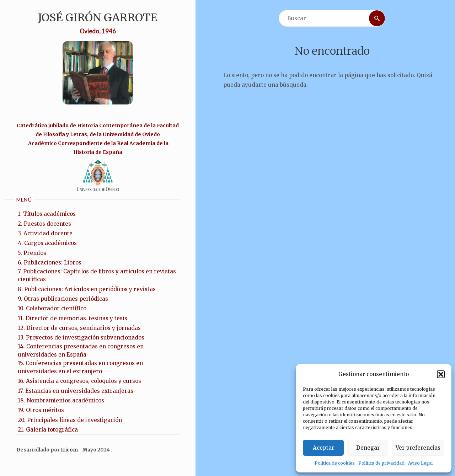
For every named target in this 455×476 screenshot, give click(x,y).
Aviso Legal (420, 463)
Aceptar (323, 448)
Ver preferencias (418, 448)
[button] (441, 374)
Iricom (69, 450)
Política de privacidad (381, 463)
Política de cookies (335, 463)
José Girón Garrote (98, 17)
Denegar (368, 448)
